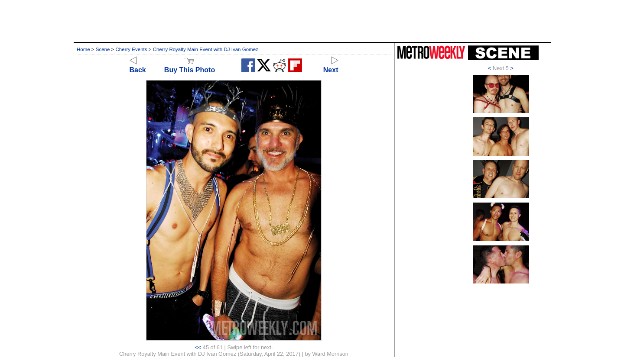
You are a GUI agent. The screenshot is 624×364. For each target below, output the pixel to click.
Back (138, 66)
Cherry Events (132, 49)
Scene (103, 49)
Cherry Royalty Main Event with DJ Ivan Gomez (206, 49)
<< (198, 347)
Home (83, 49)
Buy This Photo (190, 66)
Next (331, 66)
